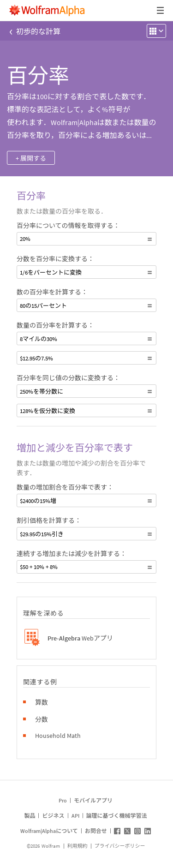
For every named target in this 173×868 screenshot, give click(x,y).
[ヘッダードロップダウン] (161, 10)
